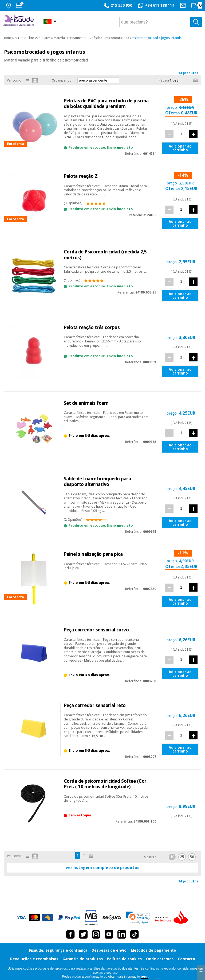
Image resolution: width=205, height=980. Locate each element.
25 (182, 857)
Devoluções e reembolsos (34, 959)
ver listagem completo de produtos (102, 868)
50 (192, 857)
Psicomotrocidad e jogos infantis (157, 38)
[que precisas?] (161, 22)
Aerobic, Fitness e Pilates (33, 38)
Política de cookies (124, 959)
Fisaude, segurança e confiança (58, 950)
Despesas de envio (109, 950)
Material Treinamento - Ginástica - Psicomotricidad (91, 38)
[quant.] (181, 134)
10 (172, 857)
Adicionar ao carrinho (180, 148)
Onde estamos (160, 959)
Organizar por (62, 80)
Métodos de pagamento (153, 950)
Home (7, 38)
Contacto (186, 959)
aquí (145, 977)
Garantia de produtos (83, 959)
